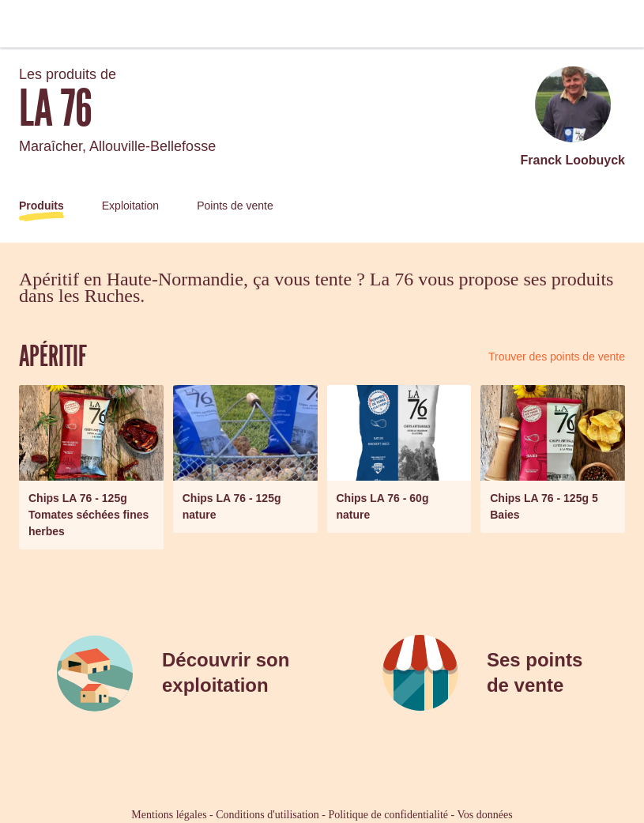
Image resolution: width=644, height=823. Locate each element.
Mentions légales (169, 815)
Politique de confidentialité (388, 815)
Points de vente (235, 206)
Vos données (485, 815)
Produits (41, 206)
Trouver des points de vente (557, 357)
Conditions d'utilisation (267, 815)
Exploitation (130, 206)
